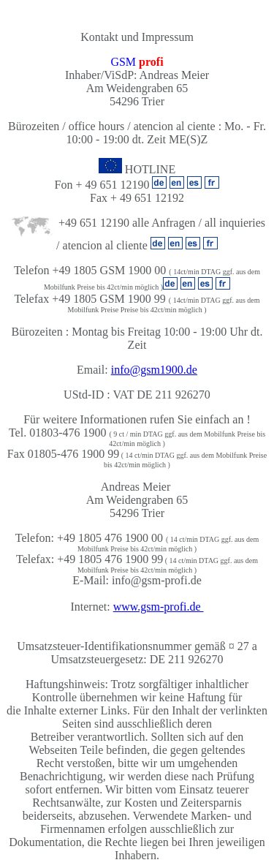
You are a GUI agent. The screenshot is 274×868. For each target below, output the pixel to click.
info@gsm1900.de (154, 370)
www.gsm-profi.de (159, 607)
